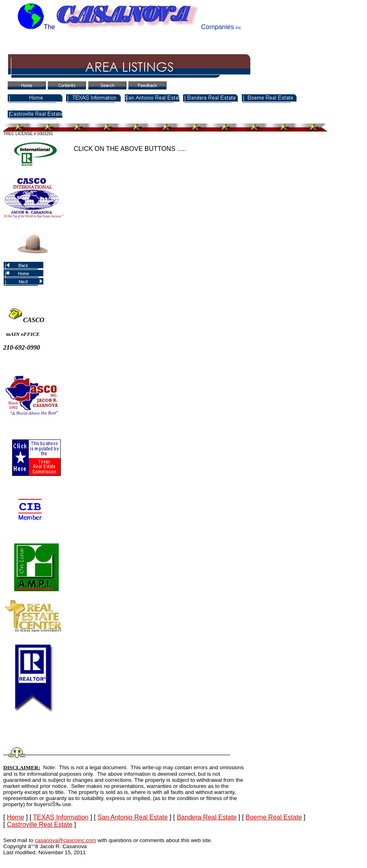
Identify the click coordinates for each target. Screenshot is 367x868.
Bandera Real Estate (207, 817)
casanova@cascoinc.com (65, 840)
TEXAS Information (61, 817)
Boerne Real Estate (274, 817)
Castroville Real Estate (40, 824)
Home (16, 817)
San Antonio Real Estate (133, 817)
